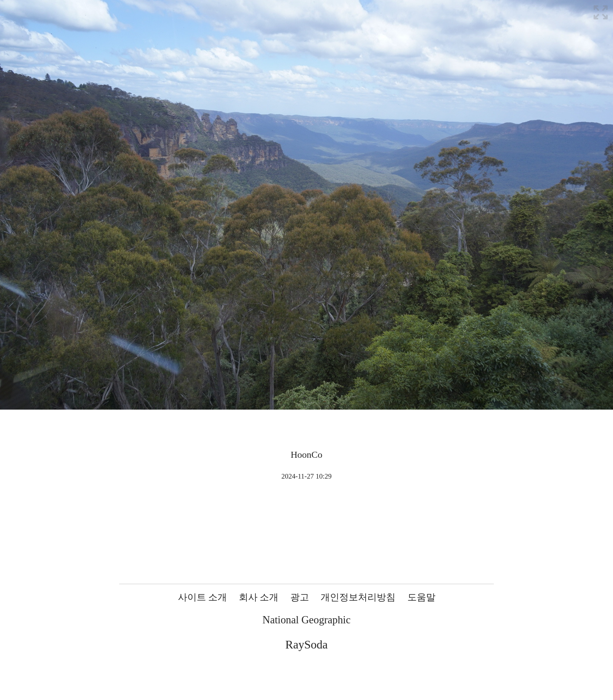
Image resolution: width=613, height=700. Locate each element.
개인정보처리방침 (358, 597)
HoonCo (307, 455)
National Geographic (307, 620)
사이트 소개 (203, 597)
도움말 (421, 597)
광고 (300, 597)
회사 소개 (259, 597)
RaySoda (306, 644)
